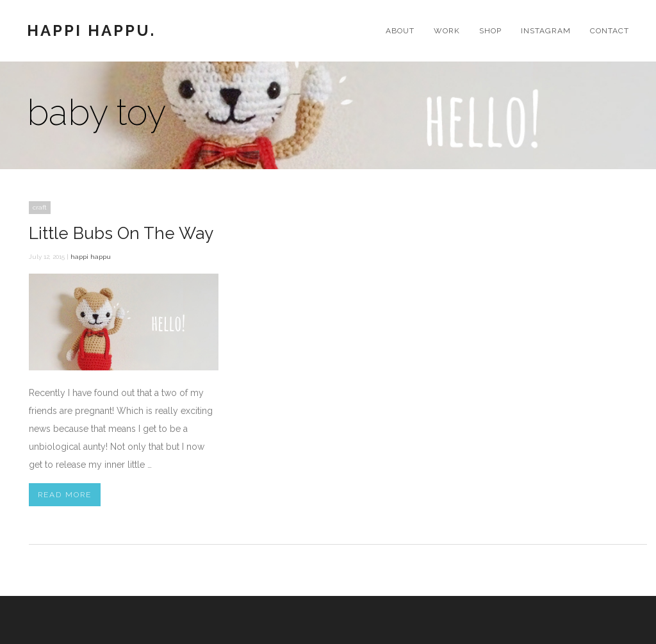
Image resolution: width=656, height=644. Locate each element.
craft (40, 207)
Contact (610, 31)
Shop (490, 31)
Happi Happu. (91, 31)
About (400, 31)
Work (447, 31)
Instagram (546, 31)
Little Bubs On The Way (121, 233)
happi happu (91, 257)
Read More (65, 495)
